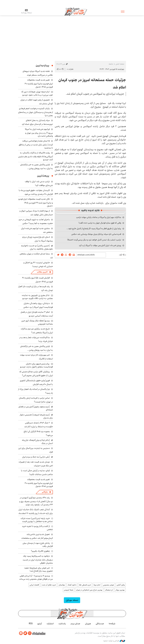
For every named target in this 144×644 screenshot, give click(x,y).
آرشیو (40, 624)
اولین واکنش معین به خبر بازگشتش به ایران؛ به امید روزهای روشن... (36, 167)
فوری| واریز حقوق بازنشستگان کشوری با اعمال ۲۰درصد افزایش (36, 382)
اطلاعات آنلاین (76, 11)
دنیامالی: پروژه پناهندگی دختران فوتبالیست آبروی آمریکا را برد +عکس (38, 305)
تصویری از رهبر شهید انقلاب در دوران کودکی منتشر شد (37, 102)
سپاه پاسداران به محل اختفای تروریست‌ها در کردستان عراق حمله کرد (37, 122)
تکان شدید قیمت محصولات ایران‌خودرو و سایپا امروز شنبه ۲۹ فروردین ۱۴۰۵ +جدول (36, 202)
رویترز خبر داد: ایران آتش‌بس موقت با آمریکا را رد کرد (100, 245)
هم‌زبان (88, 624)
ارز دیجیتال (109, 590)
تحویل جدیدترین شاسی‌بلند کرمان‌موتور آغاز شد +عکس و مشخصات (37, 536)
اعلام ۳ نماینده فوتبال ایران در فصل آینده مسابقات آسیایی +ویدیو (37, 314)
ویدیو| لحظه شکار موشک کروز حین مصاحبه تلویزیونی (37, 322)
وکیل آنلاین (121, 585)
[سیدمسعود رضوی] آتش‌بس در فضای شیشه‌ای (36, 408)
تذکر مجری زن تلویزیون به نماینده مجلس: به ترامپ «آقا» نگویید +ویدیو (37, 297)
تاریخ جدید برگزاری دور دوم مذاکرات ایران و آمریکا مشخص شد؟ (37, 331)
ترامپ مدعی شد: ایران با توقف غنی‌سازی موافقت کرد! (39, 183)
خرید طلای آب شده (49, 585)
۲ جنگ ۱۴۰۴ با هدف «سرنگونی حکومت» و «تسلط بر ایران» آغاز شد (39, 425)
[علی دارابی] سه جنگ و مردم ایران (36, 457)
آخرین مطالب (42, 272)
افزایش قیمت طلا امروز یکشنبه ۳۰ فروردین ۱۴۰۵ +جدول (37, 280)
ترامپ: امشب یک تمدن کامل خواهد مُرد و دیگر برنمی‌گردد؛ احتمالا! (94, 240)
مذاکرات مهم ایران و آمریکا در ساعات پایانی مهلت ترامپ (99, 217)
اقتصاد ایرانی (34, 585)
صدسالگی (100, 624)
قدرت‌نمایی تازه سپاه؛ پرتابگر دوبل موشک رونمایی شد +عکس (96, 234)
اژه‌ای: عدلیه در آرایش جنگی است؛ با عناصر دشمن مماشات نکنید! (37, 472)
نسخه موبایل (72, 600)
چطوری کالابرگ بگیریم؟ (40, 551)
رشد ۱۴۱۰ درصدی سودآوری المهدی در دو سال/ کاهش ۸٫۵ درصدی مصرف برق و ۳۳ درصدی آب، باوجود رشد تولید (36, 501)
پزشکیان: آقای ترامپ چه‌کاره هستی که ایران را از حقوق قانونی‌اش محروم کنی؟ (36, 374)
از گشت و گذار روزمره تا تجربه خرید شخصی (37, 528)
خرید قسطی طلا (85, 585)
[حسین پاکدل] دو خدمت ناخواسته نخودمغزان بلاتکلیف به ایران (37, 247)
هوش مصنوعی (108, 585)
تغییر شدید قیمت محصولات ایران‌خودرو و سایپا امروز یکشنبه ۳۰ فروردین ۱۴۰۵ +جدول (39, 83)
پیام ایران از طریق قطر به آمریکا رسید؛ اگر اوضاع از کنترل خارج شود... (94, 229)
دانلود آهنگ (72, 585)
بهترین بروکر (120, 590)
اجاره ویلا (97, 585)
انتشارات (50, 624)
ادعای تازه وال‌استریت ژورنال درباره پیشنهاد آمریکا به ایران (37, 239)
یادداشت (62, 624)
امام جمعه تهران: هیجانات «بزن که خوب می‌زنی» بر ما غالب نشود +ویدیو (37, 93)
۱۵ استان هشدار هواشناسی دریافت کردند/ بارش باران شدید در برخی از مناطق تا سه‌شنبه (36, 144)
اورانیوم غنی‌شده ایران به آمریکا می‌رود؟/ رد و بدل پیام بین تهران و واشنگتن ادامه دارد (39, 133)
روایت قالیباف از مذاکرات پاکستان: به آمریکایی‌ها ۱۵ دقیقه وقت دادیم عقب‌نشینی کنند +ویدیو (36, 156)
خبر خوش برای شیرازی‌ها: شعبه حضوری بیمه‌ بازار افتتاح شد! (39, 569)
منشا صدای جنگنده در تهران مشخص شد (36, 256)
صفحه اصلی (120, 64)
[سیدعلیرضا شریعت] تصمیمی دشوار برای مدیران (36, 416)
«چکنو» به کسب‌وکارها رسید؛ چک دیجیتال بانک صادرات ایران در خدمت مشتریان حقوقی (38, 559)
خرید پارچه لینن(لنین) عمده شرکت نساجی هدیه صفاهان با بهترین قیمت (37, 520)
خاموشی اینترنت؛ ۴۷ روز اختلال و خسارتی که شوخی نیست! (38, 264)
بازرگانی (45, 492)
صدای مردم (75, 624)
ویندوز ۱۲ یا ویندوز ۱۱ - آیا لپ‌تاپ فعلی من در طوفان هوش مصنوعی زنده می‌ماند (36, 577)
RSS (31, 624)
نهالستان (62, 585)
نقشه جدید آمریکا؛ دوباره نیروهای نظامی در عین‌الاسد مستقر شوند (38, 73)
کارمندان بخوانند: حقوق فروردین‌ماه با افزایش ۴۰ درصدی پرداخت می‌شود (36, 192)
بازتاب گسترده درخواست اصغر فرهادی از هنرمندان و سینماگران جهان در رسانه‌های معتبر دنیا (36, 112)
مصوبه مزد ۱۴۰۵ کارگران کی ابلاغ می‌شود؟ (38, 433)
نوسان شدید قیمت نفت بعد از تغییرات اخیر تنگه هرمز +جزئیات (36, 464)
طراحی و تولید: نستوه (114, 641)
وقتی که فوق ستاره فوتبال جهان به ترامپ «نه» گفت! (100, 223)
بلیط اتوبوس (69, 590)
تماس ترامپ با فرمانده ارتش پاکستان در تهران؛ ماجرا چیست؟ (36, 400)
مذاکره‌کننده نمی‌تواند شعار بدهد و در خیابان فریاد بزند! (36, 339)
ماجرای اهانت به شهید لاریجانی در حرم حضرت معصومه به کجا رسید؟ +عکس (36, 221)
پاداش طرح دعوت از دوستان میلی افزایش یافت (38, 545)
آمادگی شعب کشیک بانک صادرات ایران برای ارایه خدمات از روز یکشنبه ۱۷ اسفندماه (36, 511)
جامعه (111, 64)
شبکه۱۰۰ (112, 624)
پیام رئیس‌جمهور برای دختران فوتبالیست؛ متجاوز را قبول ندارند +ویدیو (36, 365)
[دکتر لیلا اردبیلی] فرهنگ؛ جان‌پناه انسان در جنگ (37, 442)
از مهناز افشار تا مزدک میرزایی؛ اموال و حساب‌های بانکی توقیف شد (36, 213)
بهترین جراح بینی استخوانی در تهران (89, 590)
